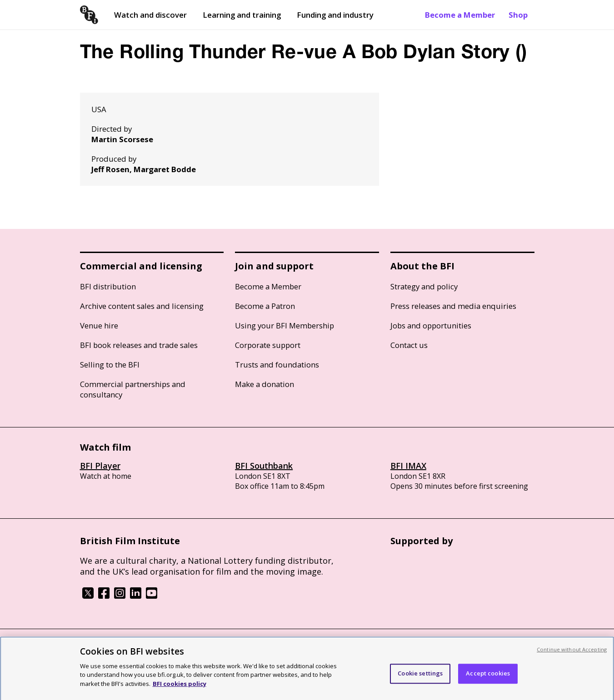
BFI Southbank (264, 466)
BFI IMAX (408, 466)
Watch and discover (150, 15)
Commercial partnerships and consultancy (133, 389)
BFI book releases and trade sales (139, 345)
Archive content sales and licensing (142, 306)
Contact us (409, 345)
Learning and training (242, 15)
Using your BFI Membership (285, 325)
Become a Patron (265, 306)
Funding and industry (335, 15)
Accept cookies (488, 676)
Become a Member (460, 15)
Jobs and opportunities (431, 325)
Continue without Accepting (572, 653)
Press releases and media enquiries (453, 306)
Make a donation (265, 384)
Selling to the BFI (110, 365)
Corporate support (268, 345)
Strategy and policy (424, 286)
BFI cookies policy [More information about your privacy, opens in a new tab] (180, 687)
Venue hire (99, 325)
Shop (518, 15)
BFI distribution (108, 286)
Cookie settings (420, 676)
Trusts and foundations (277, 365)
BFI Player (100, 466)
